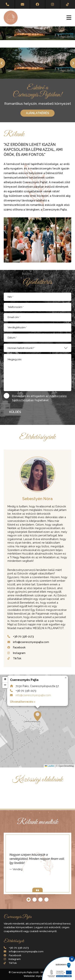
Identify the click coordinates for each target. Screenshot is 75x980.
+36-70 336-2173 (23, 636)
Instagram (19, 653)
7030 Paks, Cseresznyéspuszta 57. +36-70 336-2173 (37, 721)
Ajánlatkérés (37, 113)
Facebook (19, 647)
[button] (37, 716)
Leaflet (49, 766)
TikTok (17, 658)
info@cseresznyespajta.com (31, 642)
